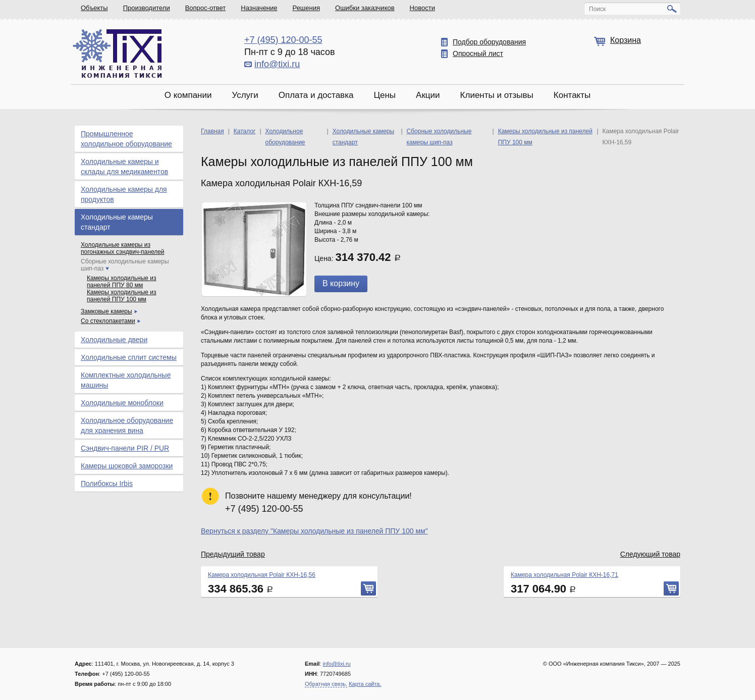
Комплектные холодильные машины (126, 380)
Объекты (94, 8)
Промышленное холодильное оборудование (126, 139)
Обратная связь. (326, 684)
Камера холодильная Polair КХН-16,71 (564, 575)
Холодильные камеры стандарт (117, 222)
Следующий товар (650, 554)
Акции (428, 95)
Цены (385, 95)
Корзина (626, 40)
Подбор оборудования (489, 42)
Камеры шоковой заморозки (127, 466)
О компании (188, 95)
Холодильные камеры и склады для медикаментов (124, 167)
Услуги (245, 95)
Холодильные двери (114, 340)
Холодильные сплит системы (129, 357)
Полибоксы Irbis (107, 483)
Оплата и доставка (316, 95)
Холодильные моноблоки (122, 403)
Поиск (597, 9)
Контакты (572, 95)
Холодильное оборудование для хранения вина (127, 425)
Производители (147, 8)
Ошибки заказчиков (365, 8)
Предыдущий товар (233, 554)
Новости (422, 8)
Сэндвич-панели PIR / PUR (125, 448)
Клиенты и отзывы (497, 95)
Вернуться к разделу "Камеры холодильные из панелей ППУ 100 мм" (314, 531)
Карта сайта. (365, 684)
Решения (306, 8)
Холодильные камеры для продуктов (124, 194)
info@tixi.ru (277, 64)
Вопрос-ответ (206, 8)
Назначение (259, 8)
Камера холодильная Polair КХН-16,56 (262, 575)
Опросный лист (478, 53)
